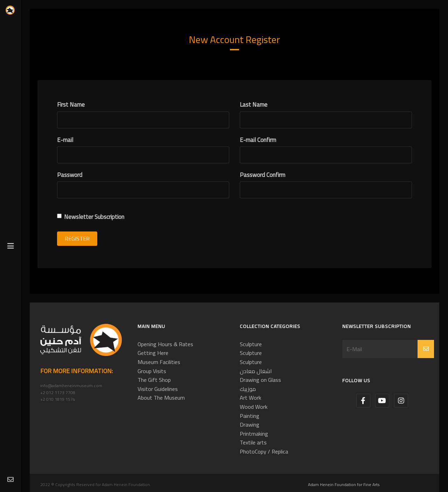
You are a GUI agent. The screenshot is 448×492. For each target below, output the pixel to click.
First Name (71, 105)
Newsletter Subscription (91, 217)
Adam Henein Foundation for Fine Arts (344, 484)
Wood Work (254, 407)
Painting (250, 416)
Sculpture (251, 344)
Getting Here (153, 353)
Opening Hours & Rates (165, 344)
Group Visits (152, 371)
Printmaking (254, 434)
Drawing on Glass (260, 380)
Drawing (250, 425)
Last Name (254, 105)
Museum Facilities (159, 362)
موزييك (248, 389)
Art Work (250, 398)
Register (77, 238)
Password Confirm (262, 175)
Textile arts (253, 442)
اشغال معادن (256, 371)
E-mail (65, 140)
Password (70, 175)
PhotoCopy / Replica (264, 451)
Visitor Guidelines (158, 389)
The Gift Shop (154, 380)
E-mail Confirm (258, 140)
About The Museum (161, 398)
